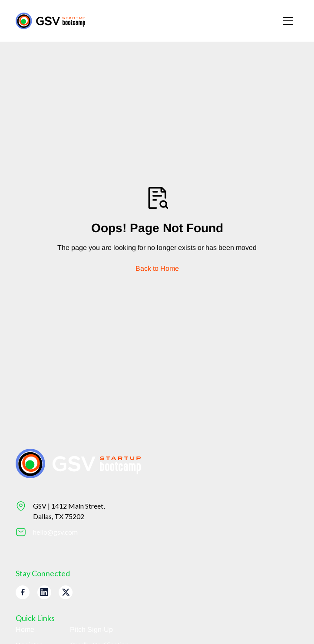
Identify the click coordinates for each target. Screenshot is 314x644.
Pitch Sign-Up (91, 629)
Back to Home (157, 268)
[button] (288, 21)
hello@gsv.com (55, 532)
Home (25, 629)
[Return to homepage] (50, 21)
